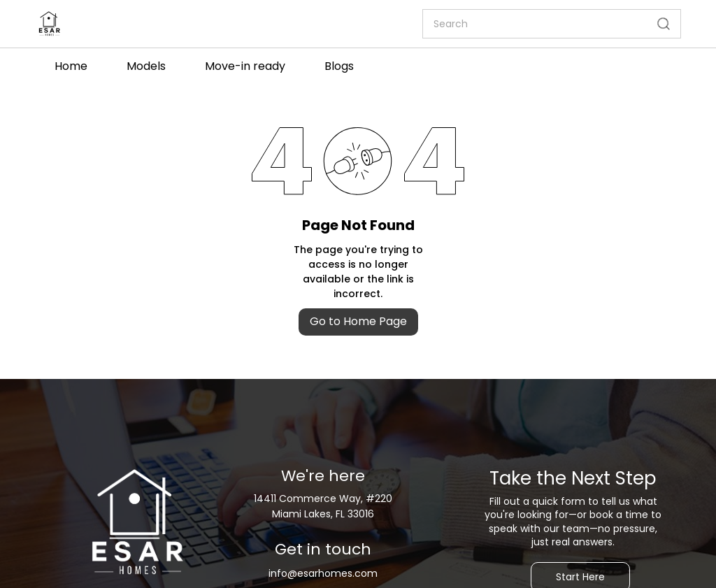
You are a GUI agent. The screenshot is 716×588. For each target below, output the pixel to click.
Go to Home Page (358, 321)
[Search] (535, 24)
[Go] (661, 24)
